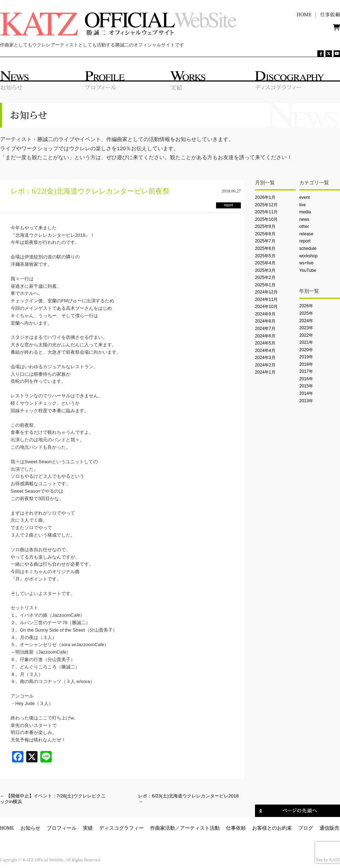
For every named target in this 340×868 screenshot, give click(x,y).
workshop (308, 256)
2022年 (306, 335)
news (304, 219)
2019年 (306, 357)
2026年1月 (265, 197)
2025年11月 (266, 212)
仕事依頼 (236, 828)
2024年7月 (265, 329)
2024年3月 (265, 358)
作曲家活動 (163, 828)
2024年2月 (265, 365)
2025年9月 (265, 226)
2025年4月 (265, 263)
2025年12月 (266, 205)
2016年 (306, 379)
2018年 (306, 364)
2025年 (306, 313)
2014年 (306, 393)
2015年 (306, 386)
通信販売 (329, 828)
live (302, 205)
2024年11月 (266, 299)
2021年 (306, 342)
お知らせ (30, 828)
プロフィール (62, 828)
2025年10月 (266, 219)
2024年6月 (265, 336)
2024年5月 (265, 343)
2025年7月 (265, 241)
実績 (88, 828)
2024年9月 (265, 314)
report (305, 241)
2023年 (306, 328)
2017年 (306, 371)
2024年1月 (265, 372)
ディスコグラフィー (121, 828)
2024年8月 (265, 321)
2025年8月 (265, 234)
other (304, 226)
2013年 (306, 401)
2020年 (306, 350)
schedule (308, 248)
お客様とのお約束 (272, 828)
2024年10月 (266, 307)
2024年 (306, 321)
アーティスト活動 (200, 828)
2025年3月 (265, 270)
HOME (7, 828)
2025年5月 (265, 256)
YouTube (308, 270)
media (305, 212)
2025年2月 (265, 278)
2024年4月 (265, 351)
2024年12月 (266, 292)
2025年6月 (265, 248)
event (305, 197)
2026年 (306, 306)
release (306, 234)
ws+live (306, 263)
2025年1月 (265, 285)
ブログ (306, 828)
